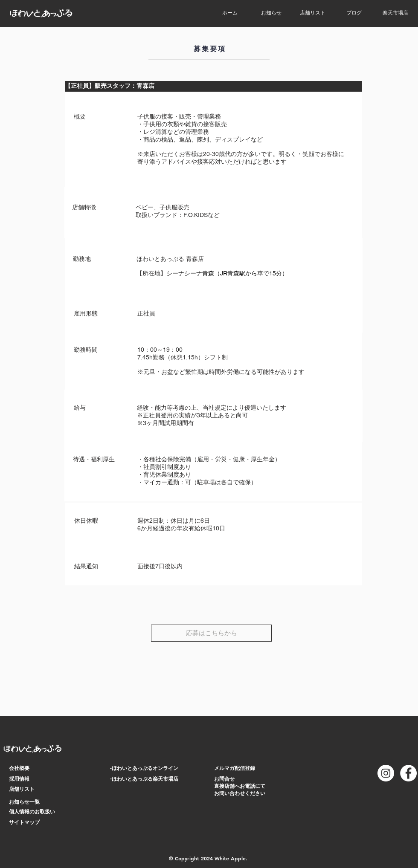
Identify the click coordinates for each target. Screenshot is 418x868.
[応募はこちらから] (211, 633)
